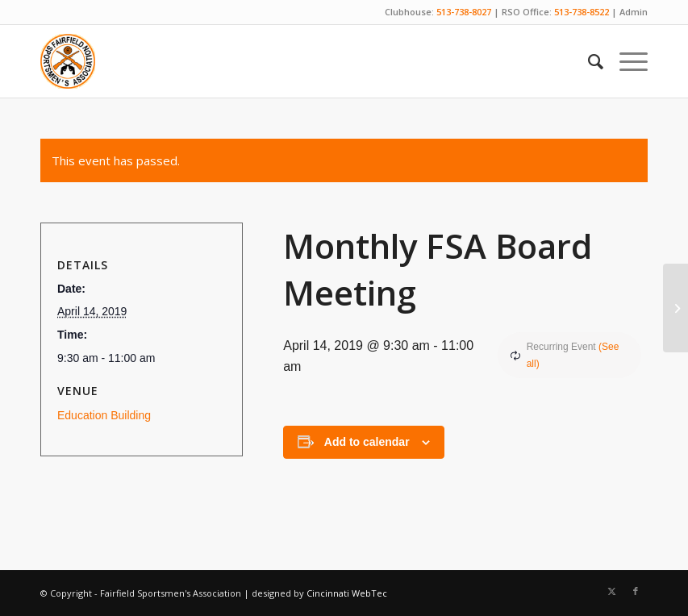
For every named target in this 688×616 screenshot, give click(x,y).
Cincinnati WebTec (347, 593)
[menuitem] (588, 61)
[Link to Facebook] (636, 591)
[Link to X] (611, 591)
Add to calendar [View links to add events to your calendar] (367, 442)
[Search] (588, 61)
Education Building (104, 415)
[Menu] (625, 61)
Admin (634, 12)
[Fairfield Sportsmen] (68, 61)
